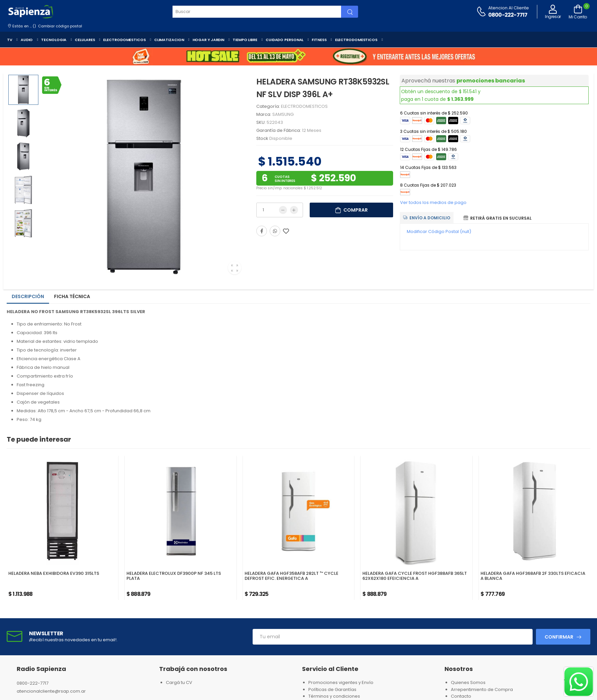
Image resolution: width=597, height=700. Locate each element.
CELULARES (85, 40)
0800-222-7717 (508, 15)
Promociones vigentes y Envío (341, 682)
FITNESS (319, 40)
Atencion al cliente (509, 8)
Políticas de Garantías (332, 689)
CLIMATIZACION (169, 40)
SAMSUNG (283, 114)
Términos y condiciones (334, 696)
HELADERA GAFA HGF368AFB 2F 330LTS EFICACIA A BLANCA (533, 576)
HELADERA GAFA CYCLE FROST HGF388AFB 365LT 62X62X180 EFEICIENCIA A (415, 576)
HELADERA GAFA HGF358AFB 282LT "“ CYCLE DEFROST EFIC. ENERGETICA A (291, 576)
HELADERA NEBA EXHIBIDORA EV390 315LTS (54, 573)
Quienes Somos (468, 682)
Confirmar (559, 637)
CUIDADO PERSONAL (284, 40)
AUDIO (27, 40)
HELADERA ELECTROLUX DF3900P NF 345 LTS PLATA (174, 576)
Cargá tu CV (179, 682)
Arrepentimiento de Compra (482, 689)
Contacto (461, 696)
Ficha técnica (72, 296)
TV (10, 40)
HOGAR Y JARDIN (209, 40)
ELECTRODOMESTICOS (124, 40)
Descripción (28, 296)
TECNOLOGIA (54, 40)
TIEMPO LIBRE (245, 40)
